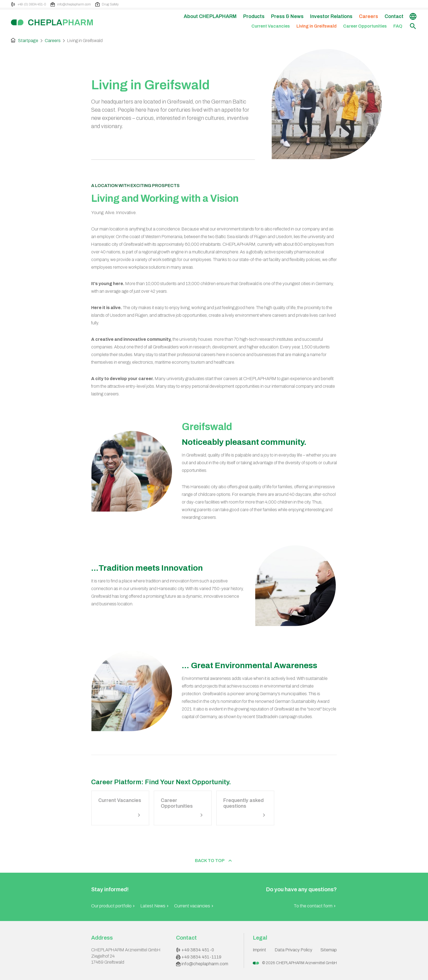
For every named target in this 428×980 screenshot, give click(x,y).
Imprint (259, 950)
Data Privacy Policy (293, 950)
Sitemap (329, 950)
